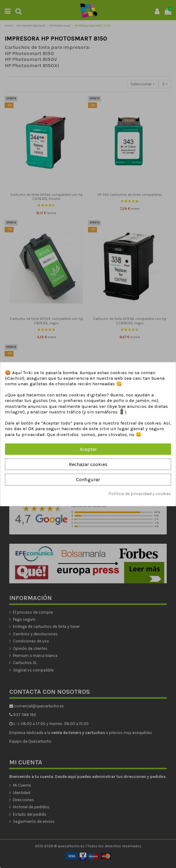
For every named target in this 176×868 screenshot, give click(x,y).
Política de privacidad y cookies (140, 493)
